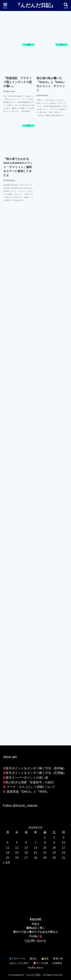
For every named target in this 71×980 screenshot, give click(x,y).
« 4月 (7, 863)
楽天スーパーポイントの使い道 (27, 777)
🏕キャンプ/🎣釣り (19, 963)
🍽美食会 (57, 963)
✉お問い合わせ (36, 968)
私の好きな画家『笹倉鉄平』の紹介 (30, 782)
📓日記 (33, 959)
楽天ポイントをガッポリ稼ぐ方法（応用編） (36, 773)
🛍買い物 (58, 959)
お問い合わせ (37, 941)
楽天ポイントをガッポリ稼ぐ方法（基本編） (36, 768)
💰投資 (45, 959)
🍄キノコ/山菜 (41, 963)
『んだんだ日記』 (36, 5)
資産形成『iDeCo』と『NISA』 (28, 791)
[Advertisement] (35, 256)
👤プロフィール (17, 959)
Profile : (36, 936)
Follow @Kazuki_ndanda (20, 806)
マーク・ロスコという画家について (31, 787)
